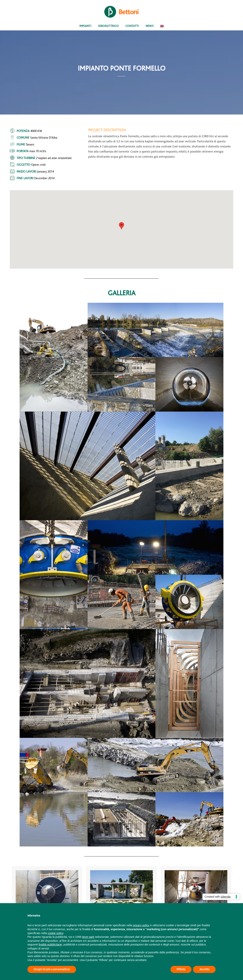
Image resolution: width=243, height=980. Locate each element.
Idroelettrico (108, 26)
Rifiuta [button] (181, 969)
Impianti (85, 26)
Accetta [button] (204, 969)
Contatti (132, 26)
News (150, 26)
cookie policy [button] (56, 933)
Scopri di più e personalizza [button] (52, 969)
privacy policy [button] (141, 925)
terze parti (88, 937)
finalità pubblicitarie (50, 945)
